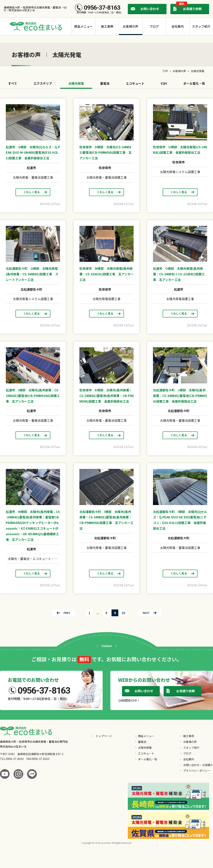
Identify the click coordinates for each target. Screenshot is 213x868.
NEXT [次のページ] (146, 613)
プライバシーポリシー (197, 771)
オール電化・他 (194, 83)
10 (123, 613)
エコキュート (135, 83)
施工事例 (107, 26)
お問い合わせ (150, 9)
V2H (164, 83)
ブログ (154, 26)
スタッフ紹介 (201, 26)
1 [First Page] (89, 613)
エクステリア (43, 83)
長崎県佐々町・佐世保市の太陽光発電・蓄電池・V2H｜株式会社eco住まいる (35, 9)
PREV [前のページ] (67, 613)
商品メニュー (83, 26)
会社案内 (178, 26)
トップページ (104, 736)
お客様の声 (131, 26)
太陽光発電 (76, 83)
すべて (13, 83)
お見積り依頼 (189, 7)
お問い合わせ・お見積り (198, 765)
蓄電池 (105, 83)
